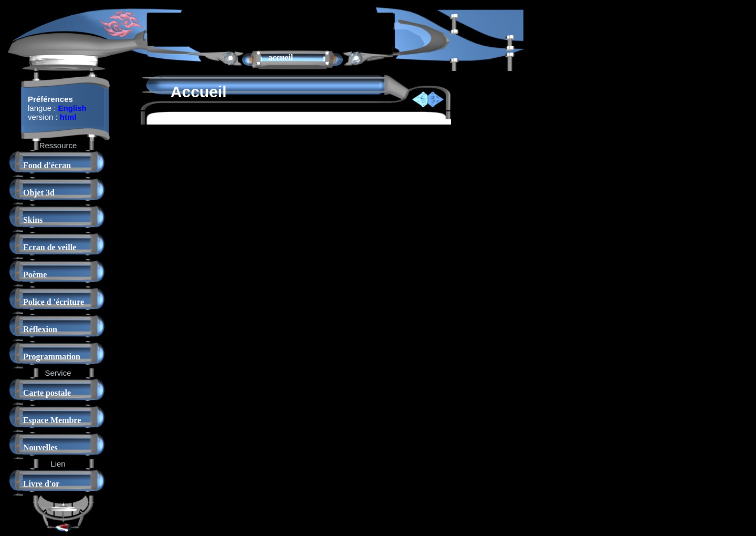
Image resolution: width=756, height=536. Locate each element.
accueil (281, 58)
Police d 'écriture (54, 302)
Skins (33, 220)
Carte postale (47, 393)
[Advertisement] (270, 28)
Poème (35, 275)
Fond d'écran (47, 165)
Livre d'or (41, 484)
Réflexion (40, 329)
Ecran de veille (50, 247)
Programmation (52, 357)
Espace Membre (52, 420)
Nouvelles (40, 447)
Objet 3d (39, 193)
